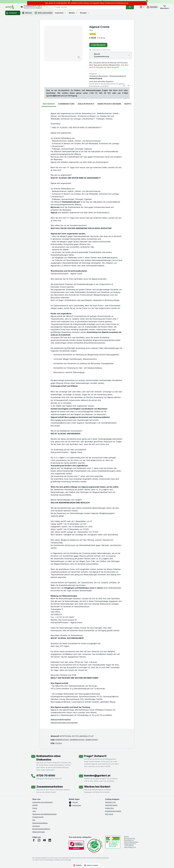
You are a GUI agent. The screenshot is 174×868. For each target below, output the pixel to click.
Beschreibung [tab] (49, 104)
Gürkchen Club (110, 802)
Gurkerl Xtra (109, 808)
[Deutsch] (142, 7)
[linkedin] (50, 840)
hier (70, 860)
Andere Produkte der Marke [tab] (109, 104)
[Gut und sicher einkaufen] (95, 846)
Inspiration (61, 13)
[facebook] (34, 840)
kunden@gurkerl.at (97, 775)
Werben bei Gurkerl (97, 787)
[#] (113, 842)
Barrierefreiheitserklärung (41, 829)
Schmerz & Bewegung (99, 76)
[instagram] (39, 840)
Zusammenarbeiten (50, 787)
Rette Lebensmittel (44, 13)
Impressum (36, 826)
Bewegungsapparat (118, 76)
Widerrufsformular (39, 832)
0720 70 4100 (46, 775)
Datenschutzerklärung (40, 823)
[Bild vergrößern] (79, 58)
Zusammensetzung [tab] (66, 104)
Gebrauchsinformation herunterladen (64, 723)
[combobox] (90, 7)
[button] (152, 7)
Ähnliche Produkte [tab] (86, 104)
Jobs (34, 811)
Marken (73, 13)
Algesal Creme (99, 27)
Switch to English (91, 865)
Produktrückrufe (38, 817)
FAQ (34, 820)
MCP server (109, 814)
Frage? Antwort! (95, 756)
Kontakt (35, 805)
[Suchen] (130, 7)
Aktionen (27, 13)
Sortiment (13, 13)
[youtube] (44, 840)
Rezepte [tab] (128, 104)
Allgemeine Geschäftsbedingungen (45, 814)
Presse (35, 808)
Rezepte (85, 13)
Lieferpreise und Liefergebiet (43, 802)
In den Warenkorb (98, 45)
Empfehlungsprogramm (113, 811)
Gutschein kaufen (111, 805)
